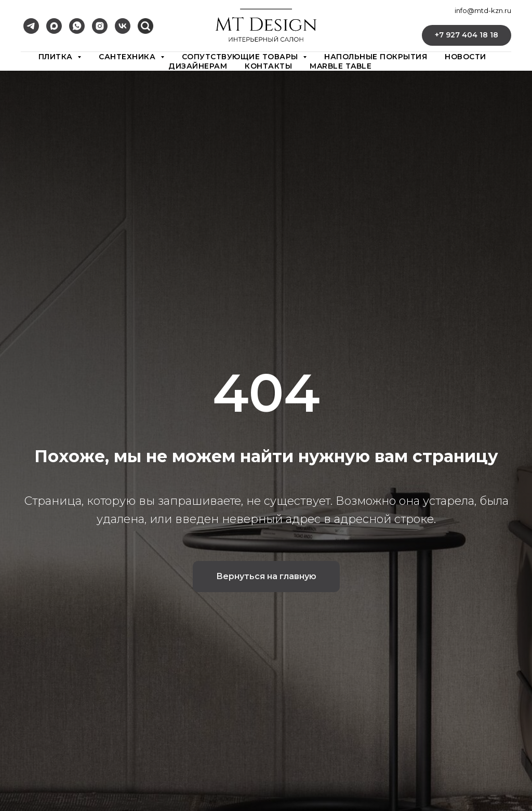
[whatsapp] (77, 26)
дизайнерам (198, 66)
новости (465, 57)
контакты (268, 66)
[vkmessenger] (145, 26)
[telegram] (31, 26)
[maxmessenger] (54, 26)
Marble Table (341, 66)
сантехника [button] (128, 57)
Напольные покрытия (376, 57)
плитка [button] (57, 57)
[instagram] (100, 26)
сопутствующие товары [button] (241, 57)
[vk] (123, 26)
